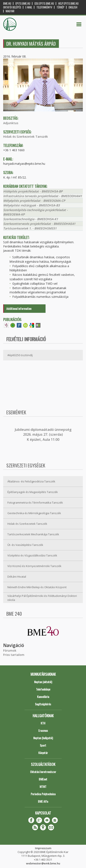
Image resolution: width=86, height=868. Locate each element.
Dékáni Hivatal (17, 577)
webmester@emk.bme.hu (43, 863)
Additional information (19, 308)
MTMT (43, 786)
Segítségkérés (43, 704)
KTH (43, 723)
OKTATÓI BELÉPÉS (12, 7)
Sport (43, 745)
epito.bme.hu (23, 3)
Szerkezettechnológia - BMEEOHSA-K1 (31, 219)
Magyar (10, 11)
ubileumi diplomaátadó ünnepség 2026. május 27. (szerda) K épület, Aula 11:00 (44, 435)
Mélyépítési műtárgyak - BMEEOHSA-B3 (31, 205)
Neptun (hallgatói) (43, 738)
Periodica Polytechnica (43, 794)
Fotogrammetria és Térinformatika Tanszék (35, 503)
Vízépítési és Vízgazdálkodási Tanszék (32, 555)
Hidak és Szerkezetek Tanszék (26, 137)
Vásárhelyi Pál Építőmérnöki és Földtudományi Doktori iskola (42, 598)
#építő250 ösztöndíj (20, 355)
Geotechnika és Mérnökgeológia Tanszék (34, 513)
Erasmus (43, 730)
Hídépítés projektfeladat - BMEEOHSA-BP (33, 191)
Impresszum (43, 848)
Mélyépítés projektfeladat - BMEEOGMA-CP (34, 201)
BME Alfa (43, 801)
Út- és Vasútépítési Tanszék (25, 545)
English (73, 7)
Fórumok (10, 650)
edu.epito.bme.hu (44, 3)
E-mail (29, 7)
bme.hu (7, 3)
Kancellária (43, 697)
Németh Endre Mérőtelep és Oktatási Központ (37, 587)
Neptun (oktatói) (43, 682)
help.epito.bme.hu (68, 3)
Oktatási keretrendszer (43, 772)
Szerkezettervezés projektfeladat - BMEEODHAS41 (39, 224)
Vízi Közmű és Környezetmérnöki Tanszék (34, 566)
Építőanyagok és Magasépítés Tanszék (33, 492)
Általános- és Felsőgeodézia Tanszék (31, 481)
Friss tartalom (14, 655)
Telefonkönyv (44, 7)
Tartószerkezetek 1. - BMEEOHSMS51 (30, 228)
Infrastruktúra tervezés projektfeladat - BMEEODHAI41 (43, 196)
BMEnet (43, 779)
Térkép (60, 7)
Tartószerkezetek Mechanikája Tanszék (33, 534)
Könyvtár (43, 753)
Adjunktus (11, 123)
